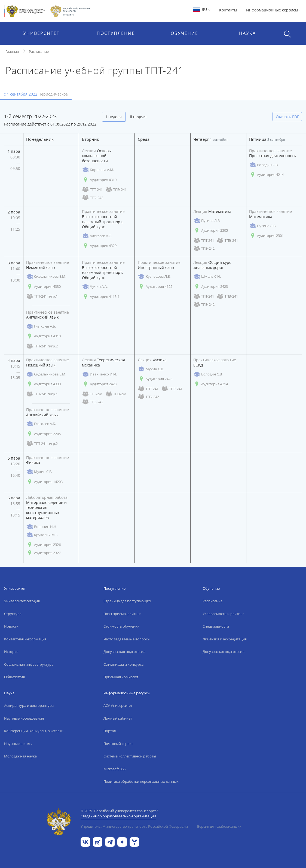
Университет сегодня (22, 601)
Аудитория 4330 (43, 287)
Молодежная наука (20, 756)
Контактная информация (25, 639)
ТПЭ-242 (93, 198)
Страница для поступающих (127, 601)
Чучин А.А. (95, 287)
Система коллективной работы (130, 756)
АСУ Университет (118, 705)
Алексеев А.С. (97, 236)
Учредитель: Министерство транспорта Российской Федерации (134, 826)
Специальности (216, 626)
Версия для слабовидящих (219, 826)
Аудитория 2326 (43, 545)
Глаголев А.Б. (41, 326)
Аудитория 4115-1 (101, 297)
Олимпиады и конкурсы (124, 664)
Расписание (39, 51)
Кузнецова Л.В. (154, 276)
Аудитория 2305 (211, 230)
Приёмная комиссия (121, 677)
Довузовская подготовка (124, 652)
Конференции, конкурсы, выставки (34, 731)
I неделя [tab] (114, 117)
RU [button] (201, 9)
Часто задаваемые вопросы (127, 639)
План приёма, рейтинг (122, 614)
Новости (11, 626)
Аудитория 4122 (155, 287)
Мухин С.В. (151, 369)
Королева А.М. (98, 170)
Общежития (14, 677)
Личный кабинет (118, 718)
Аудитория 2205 (43, 434)
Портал (110, 731)
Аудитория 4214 (266, 175)
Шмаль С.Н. (207, 276)
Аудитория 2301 (266, 236)
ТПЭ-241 (116, 190)
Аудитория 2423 (211, 287)
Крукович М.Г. (42, 535)
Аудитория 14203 (44, 482)
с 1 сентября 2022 (36, 94)
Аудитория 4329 (99, 246)
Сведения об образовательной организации (118, 816)
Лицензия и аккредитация (225, 639)
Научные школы (18, 744)
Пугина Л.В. (207, 221)
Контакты (228, 10)
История (11, 652)
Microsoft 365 (114, 769)
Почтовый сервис (118, 744)
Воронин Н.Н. (42, 527)
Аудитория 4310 (99, 180)
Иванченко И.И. (99, 374)
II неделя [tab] (138, 117)
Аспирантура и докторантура (29, 705)
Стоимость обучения (121, 626)
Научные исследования (24, 718)
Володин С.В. (264, 165)
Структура (13, 614)
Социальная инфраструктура (29, 664)
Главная (12, 51)
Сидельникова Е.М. (46, 276)
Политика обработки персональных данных (141, 781)
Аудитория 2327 (43, 553)
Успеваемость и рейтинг (223, 614)
